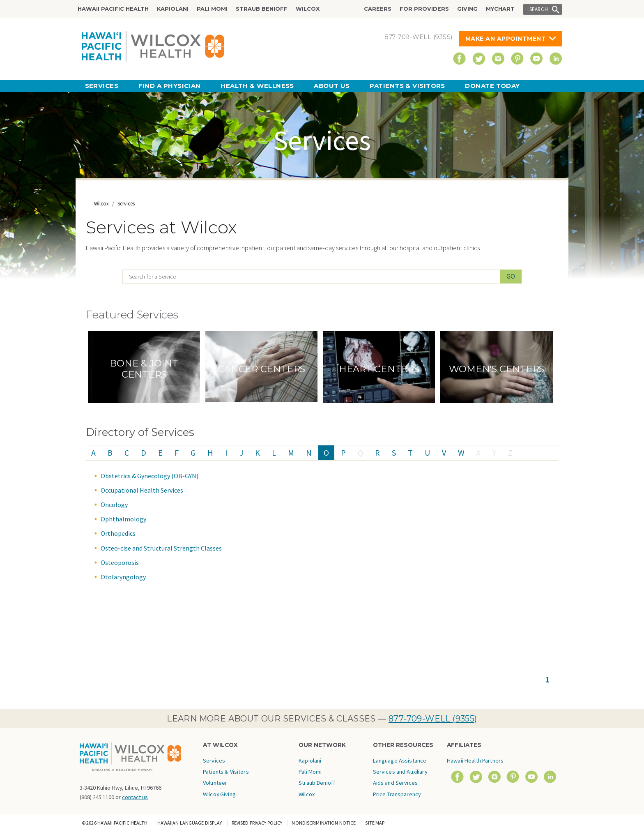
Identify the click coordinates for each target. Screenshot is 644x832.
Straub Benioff (262, 9)
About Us (332, 86)
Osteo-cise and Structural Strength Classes (161, 548)
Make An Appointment (506, 39)
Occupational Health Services (142, 490)
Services (102, 86)
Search (539, 9)
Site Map (375, 823)
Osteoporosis (120, 562)
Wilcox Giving (219, 794)
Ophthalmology (123, 519)
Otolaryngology (123, 577)
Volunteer (215, 783)
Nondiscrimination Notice (324, 823)
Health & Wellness (257, 86)
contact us (135, 797)
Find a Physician (170, 86)
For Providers (424, 9)
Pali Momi (212, 9)
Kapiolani (173, 9)
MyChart (500, 9)
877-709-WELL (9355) (433, 719)
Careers (378, 9)
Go (511, 276)
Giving (467, 9)
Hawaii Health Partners (475, 761)
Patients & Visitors (407, 86)
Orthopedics (118, 533)
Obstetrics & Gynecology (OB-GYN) (149, 476)
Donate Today (492, 86)
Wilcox (308, 9)
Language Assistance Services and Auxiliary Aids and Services (400, 772)
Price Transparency (397, 794)
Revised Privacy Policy (257, 823)
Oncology (114, 505)
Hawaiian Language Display (190, 823)
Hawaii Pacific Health (113, 9)
